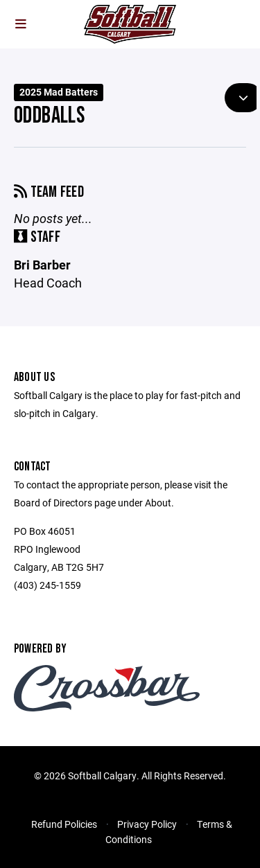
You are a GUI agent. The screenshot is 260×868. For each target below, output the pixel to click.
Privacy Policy (147, 824)
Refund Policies (64, 824)
